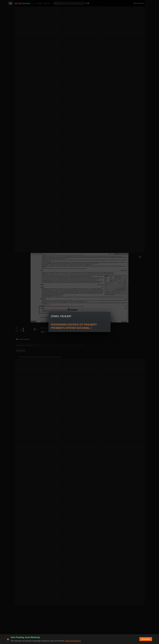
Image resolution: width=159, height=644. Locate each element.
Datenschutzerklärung (73, 641)
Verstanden (146, 639)
